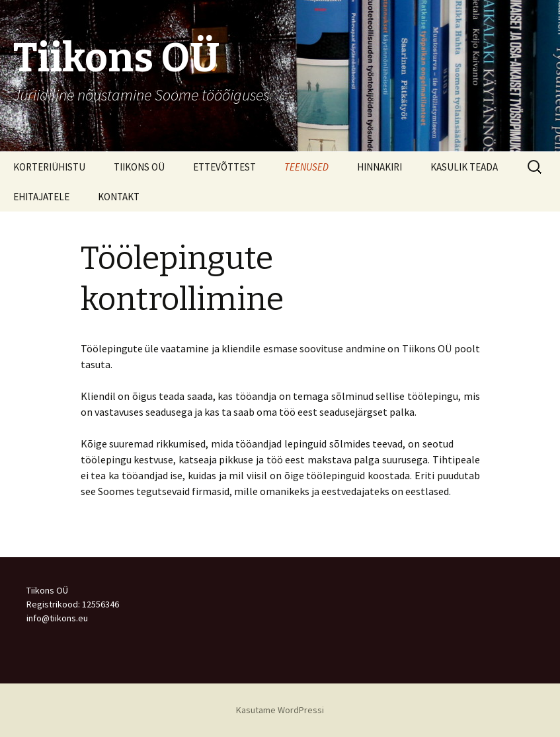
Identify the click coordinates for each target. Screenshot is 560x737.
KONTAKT (119, 197)
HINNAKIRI (380, 167)
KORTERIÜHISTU (49, 167)
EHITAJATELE (41, 197)
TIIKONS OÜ (139, 167)
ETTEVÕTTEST (224, 167)
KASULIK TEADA (464, 167)
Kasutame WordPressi (280, 710)
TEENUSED (306, 167)
